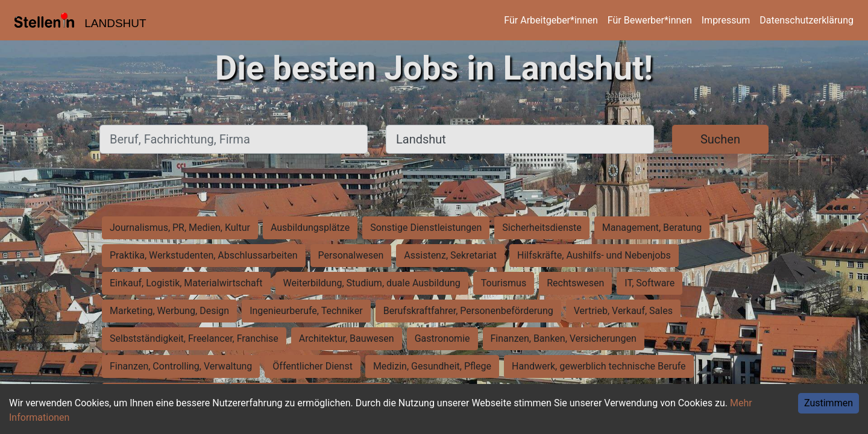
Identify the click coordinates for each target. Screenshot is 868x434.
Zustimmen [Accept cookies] (829, 403)
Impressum (726, 20)
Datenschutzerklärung (807, 20)
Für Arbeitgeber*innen (551, 20)
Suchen (720, 139)
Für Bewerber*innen (650, 20)
